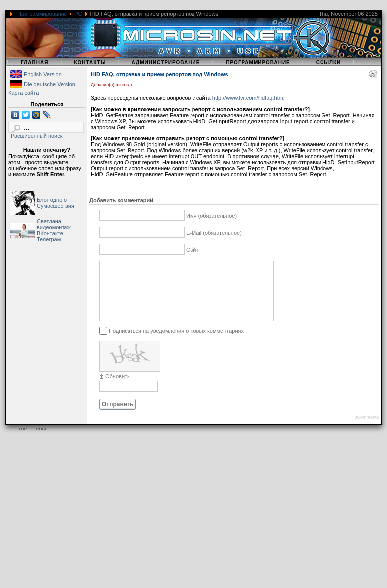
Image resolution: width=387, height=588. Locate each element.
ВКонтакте (50, 233)
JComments (367, 429)
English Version (43, 74)
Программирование (42, 14)
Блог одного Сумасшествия (56, 203)
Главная (35, 62)
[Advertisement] (134, 519)
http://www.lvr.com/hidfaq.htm (248, 98)
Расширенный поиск (37, 136)
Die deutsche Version (50, 84)
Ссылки (329, 62)
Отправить (118, 416)
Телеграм (49, 239)
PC (78, 14)
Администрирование (166, 62)
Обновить (118, 388)
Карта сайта (24, 93)
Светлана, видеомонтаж (54, 224)
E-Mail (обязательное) (214, 233)
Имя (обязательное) (211, 216)
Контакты (90, 62)
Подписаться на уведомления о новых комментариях (176, 342)
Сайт (192, 250)
